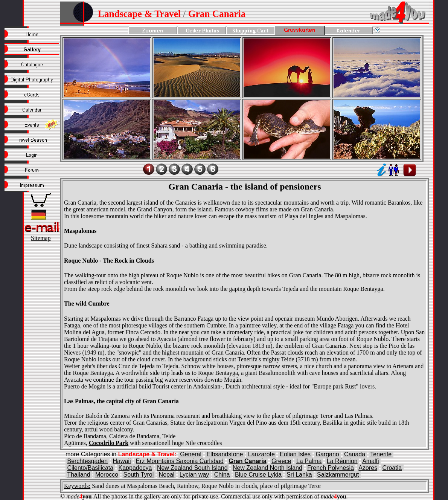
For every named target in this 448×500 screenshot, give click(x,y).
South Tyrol (139, 475)
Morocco (107, 475)
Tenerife (381, 454)
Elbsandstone (225, 454)
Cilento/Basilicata (90, 468)
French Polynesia (331, 468)
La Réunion (342, 461)
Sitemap (41, 238)
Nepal (167, 475)
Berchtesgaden (87, 461)
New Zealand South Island (192, 468)
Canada (355, 454)
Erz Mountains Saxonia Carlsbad (180, 461)
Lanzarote (261, 454)
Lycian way (194, 475)
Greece (281, 461)
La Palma (309, 461)
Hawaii (122, 461)
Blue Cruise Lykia (258, 475)
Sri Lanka (299, 475)
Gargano (327, 454)
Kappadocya (135, 468)
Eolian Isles (295, 454)
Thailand (78, 475)
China (222, 475)
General (191, 454)
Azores (368, 468)
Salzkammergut (338, 475)
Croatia (392, 468)
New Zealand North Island (267, 468)
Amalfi (370, 461)
